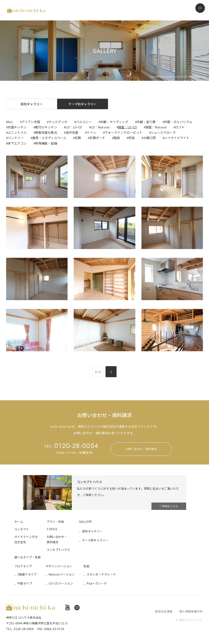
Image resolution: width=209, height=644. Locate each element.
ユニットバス (17, 132)
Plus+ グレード (97, 583)
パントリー (16, 138)
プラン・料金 (55, 522)
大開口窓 (150, 138)
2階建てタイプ (27, 574)
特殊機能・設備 (46, 143)
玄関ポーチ (97, 138)
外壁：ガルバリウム (178, 122)
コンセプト (22, 529)
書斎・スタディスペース (49, 138)
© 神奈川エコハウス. (189, 620)
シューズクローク (163, 132)
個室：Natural (156, 127)
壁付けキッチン (46, 127)
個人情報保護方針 (191, 611)
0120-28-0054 (71, 446)
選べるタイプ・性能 (27, 557)
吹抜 (132, 138)
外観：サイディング (114, 122)
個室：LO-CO (128, 127)
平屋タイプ (25, 583)
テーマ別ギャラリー (82, 104)
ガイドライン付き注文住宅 (26, 539)
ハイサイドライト (177, 138)
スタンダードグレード (101, 574)
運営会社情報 (164, 611)
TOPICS (52, 529)
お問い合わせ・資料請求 (141, 449)
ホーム (19, 522)
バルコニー (84, 122)
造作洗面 (72, 132)
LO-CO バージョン (61, 583)
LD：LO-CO (74, 127)
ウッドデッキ (58, 122)
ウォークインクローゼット (124, 132)
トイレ (91, 132)
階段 (117, 138)
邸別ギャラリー (32, 104)
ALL (10, 122)
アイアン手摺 (31, 122)
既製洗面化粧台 (46, 132)
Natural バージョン (62, 574)
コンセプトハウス (58, 550)
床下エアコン (17, 143)
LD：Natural (100, 127)
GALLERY (86, 522)
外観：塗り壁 (146, 122)
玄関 (78, 138)
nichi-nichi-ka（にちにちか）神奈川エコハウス (26, 10)
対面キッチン (17, 127)
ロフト (180, 127)
